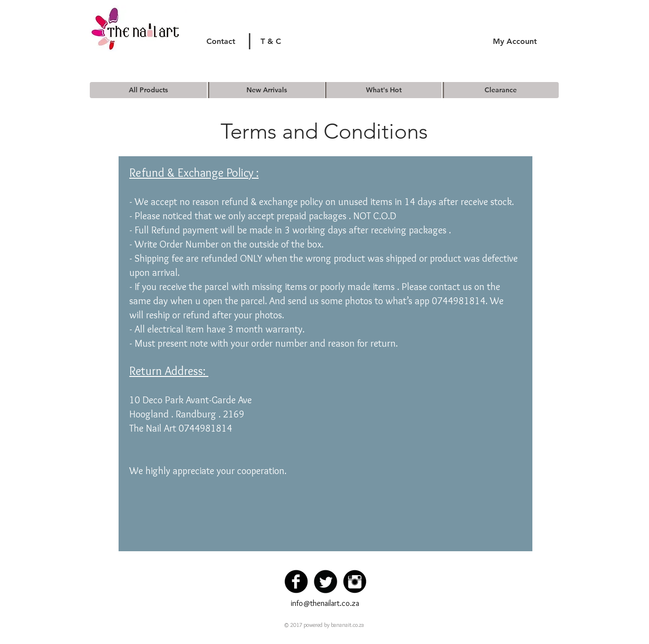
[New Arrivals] (266, 90)
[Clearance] (501, 90)
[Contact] (221, 42)
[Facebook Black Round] (296, 582)
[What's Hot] (384, 90)
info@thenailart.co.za (325, 603)
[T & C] (271, 42)
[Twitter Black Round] (325, 582)
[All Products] (148, 90)
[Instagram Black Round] (355, 582)
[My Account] (515, 42)
